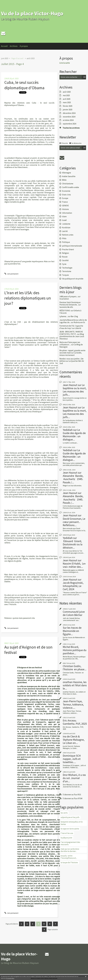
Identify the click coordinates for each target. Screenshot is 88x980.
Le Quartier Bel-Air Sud (72, 362)
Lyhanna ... (63, 316)
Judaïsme (66, 224)
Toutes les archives (71, 128)
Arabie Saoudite (69, 176)
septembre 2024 (69, 124)
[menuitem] (5, 46)
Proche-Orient (68, 249)
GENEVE (65, 206)
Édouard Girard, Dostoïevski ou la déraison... (73, 544)
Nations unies (68, 235)
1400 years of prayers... (68, 297)
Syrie (64, 264)
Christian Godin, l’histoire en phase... (75, 668)
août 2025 (67, 92)
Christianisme (68, 184)
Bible (64, 180)
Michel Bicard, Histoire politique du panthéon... (75, 650)
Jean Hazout (70, 385)
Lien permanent (11, 274)
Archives (14, 46)
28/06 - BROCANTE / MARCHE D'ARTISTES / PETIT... (71, 333)
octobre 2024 (68, 120)
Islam (64, 216)
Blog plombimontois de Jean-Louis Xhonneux (72, 336)
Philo (64, 238)
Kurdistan (66, 228)
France (65, 202)
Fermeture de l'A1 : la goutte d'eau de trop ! (71, 327)
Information (67, 213)
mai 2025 (66, 95)
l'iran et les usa (67, 833)
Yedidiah (68, 430)
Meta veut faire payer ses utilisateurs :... (70, 343)
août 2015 (31, 58)
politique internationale (72, 246)
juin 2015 (5, 58)
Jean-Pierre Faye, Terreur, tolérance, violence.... (73, 704)
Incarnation (64, 299)
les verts (64, 813)
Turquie (65, 275)
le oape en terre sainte (70, 829)
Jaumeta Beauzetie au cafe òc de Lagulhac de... (73, 321)
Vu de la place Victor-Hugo (32, 13)
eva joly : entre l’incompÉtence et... (69, 857)
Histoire (65, 209)
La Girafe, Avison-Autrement (71, 354)
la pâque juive (66, 838)
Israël (64, 220)
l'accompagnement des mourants (70, 843)
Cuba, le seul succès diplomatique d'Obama (24, 85)
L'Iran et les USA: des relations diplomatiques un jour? (28, 298)
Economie (66, 191)
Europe (65, 198)
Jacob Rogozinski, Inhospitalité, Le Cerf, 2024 (73, 586)
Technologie (67, 268)
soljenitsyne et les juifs (70, 817)
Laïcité (65, 231)
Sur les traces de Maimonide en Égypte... (72, 631)
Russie (65, 257)
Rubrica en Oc (79, 322)
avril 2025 (67, 99)
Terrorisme (67, 271)
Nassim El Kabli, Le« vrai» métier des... (74, 565)
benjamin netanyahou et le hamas (72, 823)
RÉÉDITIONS (65, 311)
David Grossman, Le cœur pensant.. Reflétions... (74, 522)
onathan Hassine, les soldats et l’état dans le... (75, 685)
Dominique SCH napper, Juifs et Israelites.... (72, 759)
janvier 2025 (68, 110)
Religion (65, 253)
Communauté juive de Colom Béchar (74, 613)
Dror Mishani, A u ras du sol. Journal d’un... (74, 778)
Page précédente (12, 924)
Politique (66, 242)
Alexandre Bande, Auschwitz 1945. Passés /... (73, 479)
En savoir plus (10, 978)
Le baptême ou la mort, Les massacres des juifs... (75, 390)
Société (65, 260)
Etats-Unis (66, 195)
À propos (24, 46)
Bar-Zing (74, 316)
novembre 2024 (69, 117)
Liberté (78, 328)
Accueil (4, 46)
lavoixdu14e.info (66, 307)
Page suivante (53, 929)
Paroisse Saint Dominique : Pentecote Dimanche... (70, 304)
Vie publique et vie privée (73, 279)
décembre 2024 (69, 113)
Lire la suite (65, 63)
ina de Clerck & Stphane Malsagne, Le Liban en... (74, 740)
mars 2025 (67, 102)
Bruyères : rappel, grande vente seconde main (72, 352)
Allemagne (67, 173)
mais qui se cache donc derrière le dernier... (70, 850)
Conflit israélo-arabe (71, 187)
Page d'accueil (17, 58)
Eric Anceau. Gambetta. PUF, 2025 (75, 722)
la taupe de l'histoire (69, 863)
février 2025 (68, 106)
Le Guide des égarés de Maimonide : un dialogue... (74, 435)
